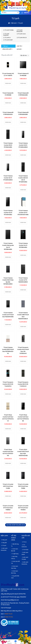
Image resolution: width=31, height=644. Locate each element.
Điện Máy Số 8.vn (18, 611)
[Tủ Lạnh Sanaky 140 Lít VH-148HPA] (8, 65)
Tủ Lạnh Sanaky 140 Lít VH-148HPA (8, 75)
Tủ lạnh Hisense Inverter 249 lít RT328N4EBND (23, 145)
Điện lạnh (4, 536)
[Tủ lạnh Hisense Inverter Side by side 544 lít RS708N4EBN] (8, 235)
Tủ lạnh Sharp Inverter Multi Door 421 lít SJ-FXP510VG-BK (23, 418)
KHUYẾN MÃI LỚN (26, 537)
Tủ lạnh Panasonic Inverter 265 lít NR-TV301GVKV (23, 384)
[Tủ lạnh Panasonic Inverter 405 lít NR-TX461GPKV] (8, 374)
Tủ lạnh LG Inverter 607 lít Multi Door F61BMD (23, 508)
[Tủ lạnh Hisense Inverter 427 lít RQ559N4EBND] (23, 269)
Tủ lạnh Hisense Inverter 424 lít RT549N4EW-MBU (23, 213)
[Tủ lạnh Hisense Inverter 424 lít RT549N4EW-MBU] (23, 202)
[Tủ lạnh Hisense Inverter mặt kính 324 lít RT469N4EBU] (23, 167)
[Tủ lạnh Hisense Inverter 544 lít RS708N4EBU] (23, 235)
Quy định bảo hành (15, 577)
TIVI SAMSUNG (24, 546)
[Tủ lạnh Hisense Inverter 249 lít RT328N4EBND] (23, 135)
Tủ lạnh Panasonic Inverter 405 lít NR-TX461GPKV (8, 384)
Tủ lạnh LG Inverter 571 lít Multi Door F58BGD (8, 508)
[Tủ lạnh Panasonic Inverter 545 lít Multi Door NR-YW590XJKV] (23, 339)
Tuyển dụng (15, 554)
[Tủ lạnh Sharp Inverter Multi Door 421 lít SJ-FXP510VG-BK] (23, 406)
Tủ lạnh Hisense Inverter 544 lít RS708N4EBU (23, 245)
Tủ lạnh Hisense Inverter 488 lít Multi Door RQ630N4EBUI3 (23, 316)
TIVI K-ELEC (25, 550)
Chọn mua (8, 83)
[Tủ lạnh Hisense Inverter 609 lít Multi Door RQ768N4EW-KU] (8, 339)
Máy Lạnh (4, 540)
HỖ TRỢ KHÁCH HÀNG (14, 538)
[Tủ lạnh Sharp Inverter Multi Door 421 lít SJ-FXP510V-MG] (8, 441)
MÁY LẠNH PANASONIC (4, 549)
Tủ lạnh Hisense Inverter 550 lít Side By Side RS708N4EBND (8, 281)
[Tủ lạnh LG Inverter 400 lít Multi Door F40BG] (8, 476)
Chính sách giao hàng (15, 567)
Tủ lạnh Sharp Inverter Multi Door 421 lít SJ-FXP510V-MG (8, 453)
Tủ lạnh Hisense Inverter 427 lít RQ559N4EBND (23, 280)
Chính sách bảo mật (15, 550)
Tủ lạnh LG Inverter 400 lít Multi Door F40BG (8, 486)
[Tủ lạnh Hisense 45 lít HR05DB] (23, 65)
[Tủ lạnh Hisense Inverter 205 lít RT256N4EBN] (8, 135)
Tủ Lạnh (4, 545)
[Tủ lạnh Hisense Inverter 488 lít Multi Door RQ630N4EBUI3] (23, 304)
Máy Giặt (4, 543)
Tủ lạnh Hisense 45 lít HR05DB (23, 75)
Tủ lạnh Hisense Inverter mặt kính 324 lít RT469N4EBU (23, 179)
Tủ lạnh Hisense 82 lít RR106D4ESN (8, 113)
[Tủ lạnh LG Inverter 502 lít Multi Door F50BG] (23, 476)
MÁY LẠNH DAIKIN (25, 553)
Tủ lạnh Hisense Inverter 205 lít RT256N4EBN (8, 145)
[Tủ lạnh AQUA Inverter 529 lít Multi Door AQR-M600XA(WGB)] (23, 441)
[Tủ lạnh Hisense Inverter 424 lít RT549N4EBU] (8, 202)
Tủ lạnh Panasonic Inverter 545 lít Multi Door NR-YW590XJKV (23, 350)
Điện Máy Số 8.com (6, 611)
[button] (22, 13)
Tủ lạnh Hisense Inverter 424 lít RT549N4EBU (8, 213)
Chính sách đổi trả (15, 562)
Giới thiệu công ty (14, 558)
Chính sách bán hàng (15, 572)
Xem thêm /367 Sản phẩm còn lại (16, 525)
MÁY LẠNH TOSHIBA (25, 558)
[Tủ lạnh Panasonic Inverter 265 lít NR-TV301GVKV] (23, 374)
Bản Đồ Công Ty (15, 545)
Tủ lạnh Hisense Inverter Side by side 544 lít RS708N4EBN (8, 246)
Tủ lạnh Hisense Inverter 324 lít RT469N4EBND (8, 178)
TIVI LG (24, 542)
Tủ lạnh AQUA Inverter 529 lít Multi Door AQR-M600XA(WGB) (23, 453)
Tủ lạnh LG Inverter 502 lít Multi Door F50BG (23, 486)
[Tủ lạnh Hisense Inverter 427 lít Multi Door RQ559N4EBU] (8, 304)
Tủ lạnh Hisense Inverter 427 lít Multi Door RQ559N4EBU (8, 315)
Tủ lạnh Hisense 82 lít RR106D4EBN (23, 94)
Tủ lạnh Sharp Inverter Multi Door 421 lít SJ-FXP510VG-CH (8, 418)
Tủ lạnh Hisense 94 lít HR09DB (8, 94)
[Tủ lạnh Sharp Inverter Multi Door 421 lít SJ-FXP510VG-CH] (8, 406)
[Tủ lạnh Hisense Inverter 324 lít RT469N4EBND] (8, 167)
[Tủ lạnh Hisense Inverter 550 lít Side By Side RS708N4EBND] (8, 269)
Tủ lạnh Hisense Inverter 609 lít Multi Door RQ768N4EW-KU (8, 350)
